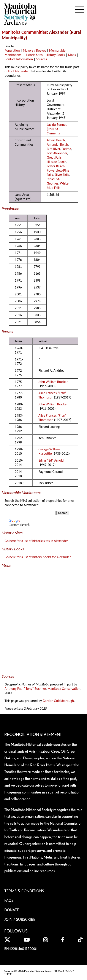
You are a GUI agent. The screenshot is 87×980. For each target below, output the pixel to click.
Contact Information (19, 59)
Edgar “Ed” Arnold (51, 460)
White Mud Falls (58, 186)
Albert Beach (56, 140)
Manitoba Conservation (64, 689)
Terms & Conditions (24, 891)
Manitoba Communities (24, 32)
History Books (55, 55)
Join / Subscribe (20, 919)
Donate (12, 910)
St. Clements (53, 131)
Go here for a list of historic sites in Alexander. (36, 541)
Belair (64, 144)
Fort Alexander (18, 71)
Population (12, 50)
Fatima (66, 149)
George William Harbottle (49, 451)
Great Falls (54, 157)
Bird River (53, 149)
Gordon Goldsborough (58, 701)
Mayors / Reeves (34, 50)
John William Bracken (53, 382)
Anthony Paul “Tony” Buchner (25, 689)
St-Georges (53, 181)
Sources (42, 59)
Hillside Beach (57, 162)
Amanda (53, 144)
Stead (51, 179)
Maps (72, 55)
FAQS (9, 900)
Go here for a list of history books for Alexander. (38, 557)
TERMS (8, 974)
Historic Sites (34, 55)
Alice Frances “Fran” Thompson (52, 395)
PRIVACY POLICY (64, 971)
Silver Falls (62, 175)
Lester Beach (56, 166)
